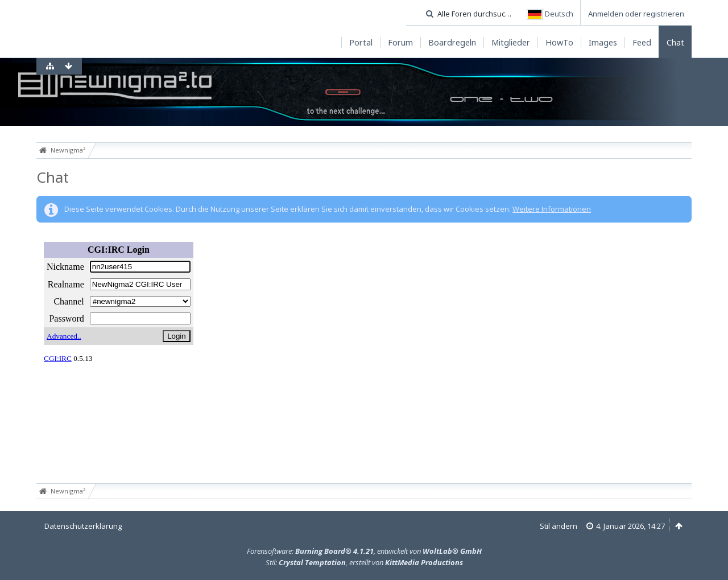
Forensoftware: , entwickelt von (364, 551)
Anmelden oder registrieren (636, 14)
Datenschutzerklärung (83, 526)
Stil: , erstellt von (364, 562)
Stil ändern (559, 526)
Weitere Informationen (552, 209)
